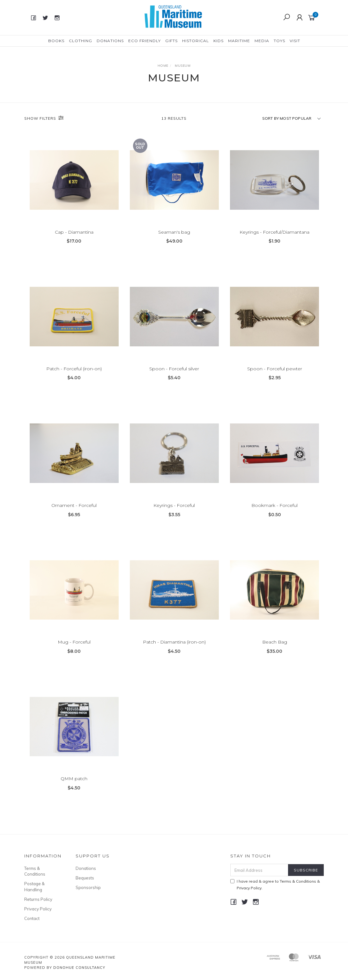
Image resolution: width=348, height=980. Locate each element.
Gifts (171, 41)
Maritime (239, 41)
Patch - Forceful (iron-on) (74, 376)
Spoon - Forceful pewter (275, 376)
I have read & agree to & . (275, 885)
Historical (196, 41)
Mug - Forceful (74, 649)
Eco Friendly (144, 41)
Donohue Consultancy (79, 968)
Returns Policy (38, 899)
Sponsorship (88, 887)
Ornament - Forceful (74, 512)
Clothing (81, 41)
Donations (110, 41)
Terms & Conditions (35, 871)
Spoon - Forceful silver (174, 376)
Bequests (85, 878)
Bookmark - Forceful (274, 512)
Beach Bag (275, 649)
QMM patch (74, 786)
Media (262, 41)
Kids (218, 41)
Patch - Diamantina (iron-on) (174, 649)
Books (56, 41)
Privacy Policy (38, 909)
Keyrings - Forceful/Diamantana (274, 232)
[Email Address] (259, 870)
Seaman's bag (174, 232)
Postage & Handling (34, 886)
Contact (32, 918)
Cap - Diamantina (74, 232)
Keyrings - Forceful (174, 512)
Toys (279, 41)
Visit (295, 41)
